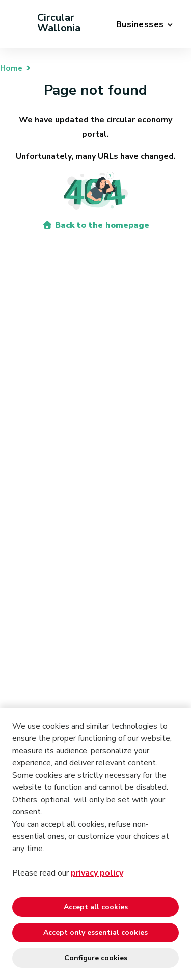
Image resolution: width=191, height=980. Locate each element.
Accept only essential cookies (95, 932)
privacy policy (97, 873)
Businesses (140, 24)
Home (11, 68)
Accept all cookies (96, 907)
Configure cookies (96, 958)
